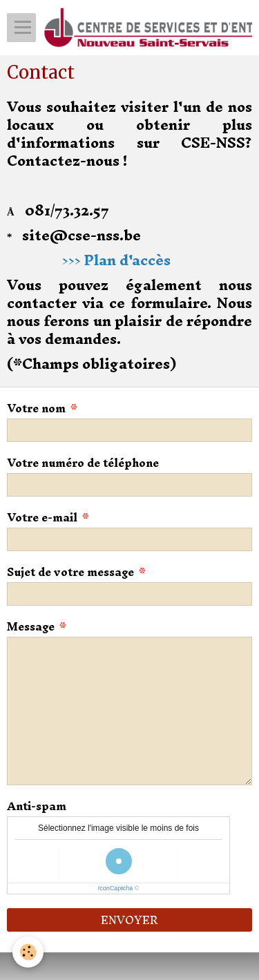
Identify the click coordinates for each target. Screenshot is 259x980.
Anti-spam (37, 806)
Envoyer (129, 920)
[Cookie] (28, 952)
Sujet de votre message (70, 572)
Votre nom (36, 408)
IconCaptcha (116, 888)
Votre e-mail (42, 517)
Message (31, 626)
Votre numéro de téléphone (83, 463)
